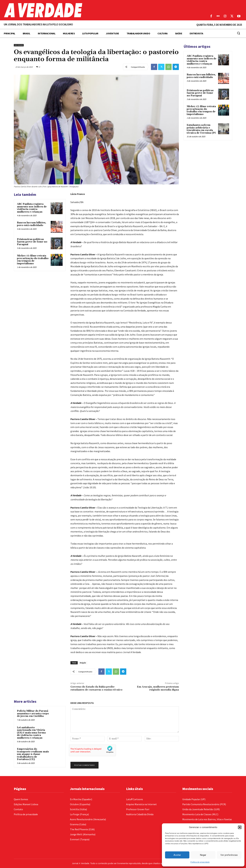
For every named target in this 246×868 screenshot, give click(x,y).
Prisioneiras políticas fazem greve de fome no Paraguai (32, 242)
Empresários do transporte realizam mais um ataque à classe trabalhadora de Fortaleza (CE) (33, 754)
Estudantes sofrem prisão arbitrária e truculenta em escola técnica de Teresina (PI (201, 129)
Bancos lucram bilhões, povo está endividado (32, 224)
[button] (240, 827)
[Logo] (92, 10)
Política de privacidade (200, 862)
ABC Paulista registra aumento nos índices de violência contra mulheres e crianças (32, 208)
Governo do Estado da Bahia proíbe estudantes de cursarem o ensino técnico (96, 688)
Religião (83, 663)
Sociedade (19, 45)
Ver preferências (229, 855)
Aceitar (177, 855)
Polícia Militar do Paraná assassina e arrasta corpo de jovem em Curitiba (33, 714)
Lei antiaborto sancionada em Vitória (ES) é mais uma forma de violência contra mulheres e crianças (31, 733)
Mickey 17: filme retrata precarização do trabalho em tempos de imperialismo (33, 260)
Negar (203, 855)
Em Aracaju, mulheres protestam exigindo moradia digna (158, 688)
